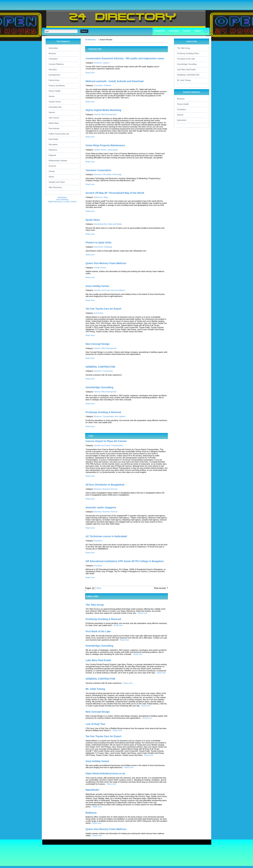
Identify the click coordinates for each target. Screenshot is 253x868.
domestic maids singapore (101, 507)
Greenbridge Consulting (99, 387)
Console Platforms (56, 64)
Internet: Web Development (105, 114)
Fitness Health (55, 91)
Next (99, 588)
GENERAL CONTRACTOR (100, 367)
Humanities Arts (55, 107)
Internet (52, 112)
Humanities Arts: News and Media (108, 224)
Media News (54, 123)
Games (52, 96)
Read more (90, 73)
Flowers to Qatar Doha (98, 242)
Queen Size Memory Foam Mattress (106, 263)
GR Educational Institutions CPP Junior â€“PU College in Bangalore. (125, 561)
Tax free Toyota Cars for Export (103, 309)
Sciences (52, 166)
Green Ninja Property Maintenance (105, 145)
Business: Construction (103, 371)
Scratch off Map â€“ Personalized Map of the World (115, 193)
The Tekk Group (184, 48)
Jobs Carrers (54, 118)
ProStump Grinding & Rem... (189, 53)
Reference (53, 150)
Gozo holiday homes (97, 286)
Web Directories (55, 187)
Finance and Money (57, 86)
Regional (52, 155)
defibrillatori (62, 197)
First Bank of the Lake (186, 59)
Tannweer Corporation (98, 170)
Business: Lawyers (102, 63)
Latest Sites (174, 31)
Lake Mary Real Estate (186, 69)
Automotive (53, 48)
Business (52, 53)
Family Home (54, 80)
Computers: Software (103, 85)
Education (53, 69)
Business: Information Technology (108, 174)
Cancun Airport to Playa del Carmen (106, 441)
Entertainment (54, 75)
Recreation (53, 144)
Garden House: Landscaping (106, 150)
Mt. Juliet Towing (184, 80)
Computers (53, 59)
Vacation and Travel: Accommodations (110, 290)
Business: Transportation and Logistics (110, 416)
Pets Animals (54, 128)
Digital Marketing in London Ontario (62, 202)
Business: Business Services (106, 489)
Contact (197, 31)
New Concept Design (98, 344)
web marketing (62, 199)
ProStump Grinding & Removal (103, 412)
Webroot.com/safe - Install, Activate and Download (115, 81)
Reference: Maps (101, 197)
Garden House (55, 102)
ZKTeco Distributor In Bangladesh (105, 485)
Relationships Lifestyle (58, 161)
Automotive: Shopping (103, 247)
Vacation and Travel (57, 182)
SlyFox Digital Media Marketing (103, 110)
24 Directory (90, 40)
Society (52, 171)
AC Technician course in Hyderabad (106, 536)
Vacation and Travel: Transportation (108, 445)
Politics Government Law (59, 134)
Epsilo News (93, 220)
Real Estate (53, 139)
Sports (51, 177)
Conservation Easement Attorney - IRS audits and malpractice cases (125, 58)
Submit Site (160, 31)
